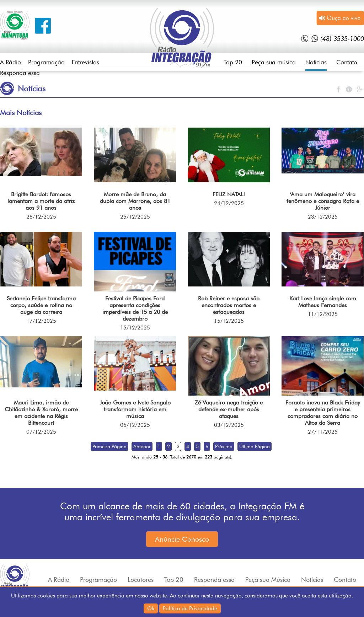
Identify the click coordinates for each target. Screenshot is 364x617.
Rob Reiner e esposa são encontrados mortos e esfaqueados (229, 305)
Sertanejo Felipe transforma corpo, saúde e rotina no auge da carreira (41, 305)
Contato (347, 62)
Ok (151, 608)
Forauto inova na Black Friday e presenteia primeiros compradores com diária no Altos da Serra (323, 413)
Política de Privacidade (190, 608)
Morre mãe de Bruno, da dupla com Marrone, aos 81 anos (135, 201)
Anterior (142, 446)
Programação (46, 62)
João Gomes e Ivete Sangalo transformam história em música (135, 409)
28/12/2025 (41, 217)
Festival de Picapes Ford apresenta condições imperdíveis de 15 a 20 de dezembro (135, 308)
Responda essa (20, 73)
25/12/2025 (135, 217)
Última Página (255, 446)
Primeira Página (109, 446)
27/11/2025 (323, 432)
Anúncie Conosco (182, 539)
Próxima (224, 446)
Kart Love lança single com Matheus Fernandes (323, 302)
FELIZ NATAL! (229, 194)
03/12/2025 (229, 425)
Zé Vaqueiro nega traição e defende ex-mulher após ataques (229, 409)
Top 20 (233, 62)
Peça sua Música (268, 580)
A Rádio (10, 62)
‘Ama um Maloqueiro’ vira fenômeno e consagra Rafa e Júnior (323, 201)
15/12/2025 (135, 328)
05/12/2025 (135, 425)
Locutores (141, 580)
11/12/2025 (323, 314)
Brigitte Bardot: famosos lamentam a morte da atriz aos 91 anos (41, 201)
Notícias (316, 62)
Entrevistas (85, 62)
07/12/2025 (41, 432)
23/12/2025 (323, 217)
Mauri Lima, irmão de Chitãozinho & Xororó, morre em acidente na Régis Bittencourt (41, 413)
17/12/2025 (41, 321)
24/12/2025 (229, 203)
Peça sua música (274, 62)
